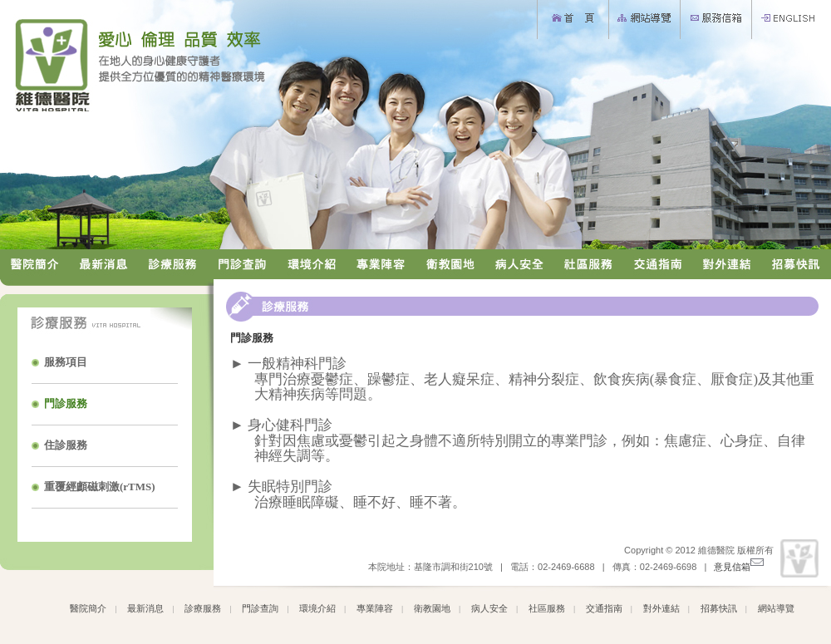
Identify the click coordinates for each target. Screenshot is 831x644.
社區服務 (547, 608)
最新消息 (145, 608)
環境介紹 (317, 608)
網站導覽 (776, 608)
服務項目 (66, 362)
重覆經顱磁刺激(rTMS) (100, 487)
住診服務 (66, 445)
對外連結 (661, 608)
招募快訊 (719, 608)
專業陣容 (375, 608)
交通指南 (604, 608)
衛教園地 (432, 608)
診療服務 (203, 608)
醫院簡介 (88, 608)
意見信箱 (738, 567)
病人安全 (489, 608)
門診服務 (66, 403)
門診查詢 (260, 608)
